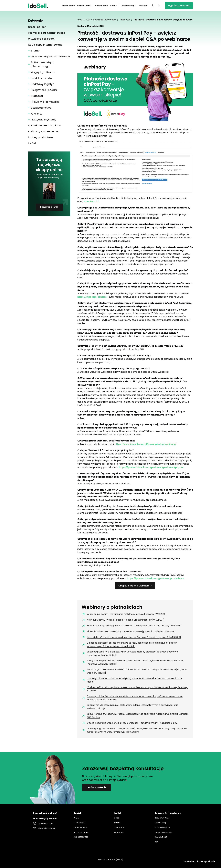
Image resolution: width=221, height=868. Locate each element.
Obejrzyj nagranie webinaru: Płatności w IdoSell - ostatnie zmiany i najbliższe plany (129, 723)
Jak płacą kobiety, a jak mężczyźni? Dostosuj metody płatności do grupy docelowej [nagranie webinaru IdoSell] (130, 653)
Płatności (125, 20)
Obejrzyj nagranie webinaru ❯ (135, 586)
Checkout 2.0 (92, 201)
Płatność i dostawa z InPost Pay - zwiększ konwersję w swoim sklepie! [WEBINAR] (129, 631)
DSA (156, 842)
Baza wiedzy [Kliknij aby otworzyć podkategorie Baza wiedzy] (129, 6)
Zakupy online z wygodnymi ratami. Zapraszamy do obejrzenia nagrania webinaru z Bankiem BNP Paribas (135, 716)
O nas (117, 818)
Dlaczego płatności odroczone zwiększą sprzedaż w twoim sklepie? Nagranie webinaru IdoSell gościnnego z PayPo (132, 698)
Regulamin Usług (162, 818)
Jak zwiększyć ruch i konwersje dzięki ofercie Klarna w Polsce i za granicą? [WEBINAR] (131, 637)
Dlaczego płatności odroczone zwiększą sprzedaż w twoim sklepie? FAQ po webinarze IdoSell (132, 680)
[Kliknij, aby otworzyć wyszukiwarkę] (159, 6)
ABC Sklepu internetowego (101, 20)
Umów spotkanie (96, 787)
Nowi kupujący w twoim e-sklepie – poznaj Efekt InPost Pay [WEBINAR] (123, 620)
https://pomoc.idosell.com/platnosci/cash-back (155, 578)
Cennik (114, 6)
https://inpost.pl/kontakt (92, 297)
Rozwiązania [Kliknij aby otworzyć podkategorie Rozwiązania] (85, 6)
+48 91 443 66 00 (46, 823)
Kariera (117, 823)
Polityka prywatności (163, 832)
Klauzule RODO (161, 837)
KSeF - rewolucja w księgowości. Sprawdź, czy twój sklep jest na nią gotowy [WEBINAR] (132, 626)
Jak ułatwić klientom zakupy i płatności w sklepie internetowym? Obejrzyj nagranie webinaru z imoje (130, 707)
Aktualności (119, 832)
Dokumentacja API (162, 827)
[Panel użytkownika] (153, 6)
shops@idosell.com (47, 828)
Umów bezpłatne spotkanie (199, 861)
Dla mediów (119, 827)
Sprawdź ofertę (49, 207)
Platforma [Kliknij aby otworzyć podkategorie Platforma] (68, 6)
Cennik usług (160, 823)
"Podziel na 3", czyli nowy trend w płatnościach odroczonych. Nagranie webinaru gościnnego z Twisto (135, 689)
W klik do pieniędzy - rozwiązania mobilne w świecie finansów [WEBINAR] (124, 614)
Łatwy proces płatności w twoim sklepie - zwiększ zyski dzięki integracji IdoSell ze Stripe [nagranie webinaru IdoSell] (132, 662)
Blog (80, 20)
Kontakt (143, 6)
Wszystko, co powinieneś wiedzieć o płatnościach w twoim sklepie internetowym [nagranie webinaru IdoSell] (134, 671)
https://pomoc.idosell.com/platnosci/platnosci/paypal (151, 467)
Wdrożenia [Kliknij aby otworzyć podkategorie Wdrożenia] (101, 6)
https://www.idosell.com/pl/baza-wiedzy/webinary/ (146, 444)
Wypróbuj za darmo (179, 6)
